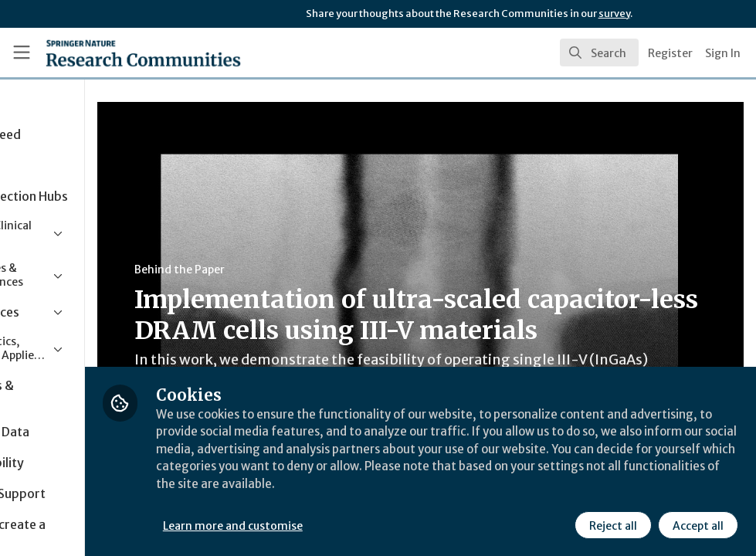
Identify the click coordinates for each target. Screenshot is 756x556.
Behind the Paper (292, 270)
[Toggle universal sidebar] (22, 53)
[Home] (115, 53)
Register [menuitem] (670, 53)
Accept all (697, 524)
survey (614, 14)
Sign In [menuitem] (723, 53)
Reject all (612, 524)
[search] (599, 53)
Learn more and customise (346, 524)
